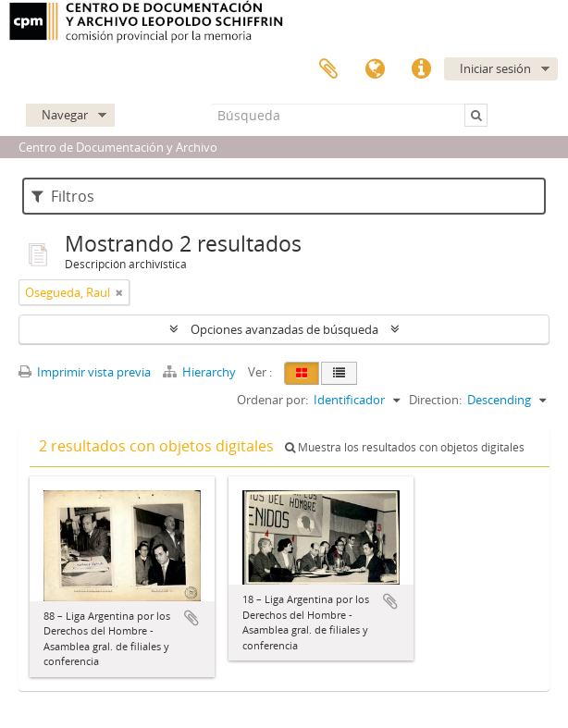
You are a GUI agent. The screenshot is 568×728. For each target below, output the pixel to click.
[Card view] (302, 373)
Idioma (375, 69)
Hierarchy (201, 372)
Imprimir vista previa (85, 372)
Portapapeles (328, 69)
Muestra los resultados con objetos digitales (405, 447)
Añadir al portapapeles (191, 618)
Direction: (435, 400)
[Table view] (339, 373)
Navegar (65, 115)
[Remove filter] (119, 292)
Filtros (63, 196)
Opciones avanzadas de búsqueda (284, 329)
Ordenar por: (272, 400)
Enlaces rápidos (421, 69)
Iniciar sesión (495, 68)
